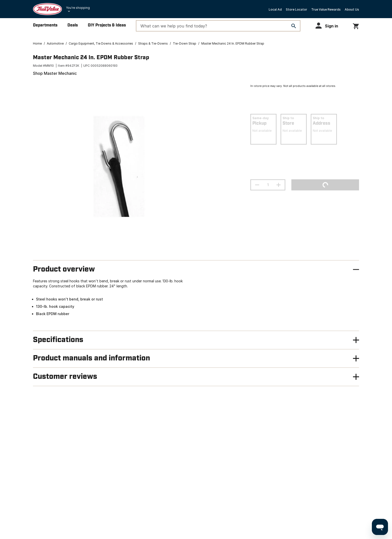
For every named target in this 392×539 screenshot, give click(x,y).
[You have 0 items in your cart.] (356, 25)
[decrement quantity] (257, 185)
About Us (352, 9)
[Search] (294, 26)
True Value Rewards (326, 9)
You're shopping (78, 8)
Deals (73, 25)
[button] (329, 26)
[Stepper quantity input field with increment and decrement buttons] (268, 185)
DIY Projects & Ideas (107, 25)
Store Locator (297, 9)
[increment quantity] (279, 185)
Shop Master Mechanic (55, 73)
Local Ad (275, 9)
